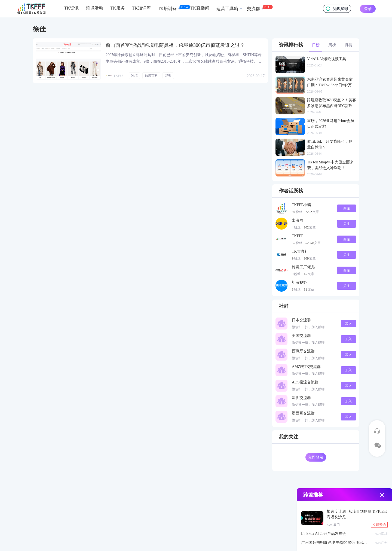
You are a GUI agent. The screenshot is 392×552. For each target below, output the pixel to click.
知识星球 (337, 9)
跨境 (134, 76)
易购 (168, 76)
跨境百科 (151, 76)
